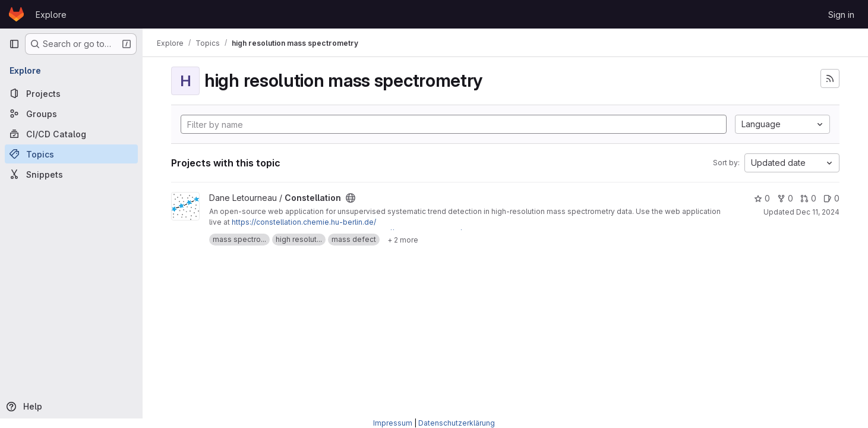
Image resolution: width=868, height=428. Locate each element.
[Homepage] (16, 14)
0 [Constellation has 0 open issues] (831, 198)
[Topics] (71, 154)
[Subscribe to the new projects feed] (830, 78)
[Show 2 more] (403, 240)
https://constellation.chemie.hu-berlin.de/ (304, 222)
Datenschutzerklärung (457, 423)
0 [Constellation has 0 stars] (762, 198)
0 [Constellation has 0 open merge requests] (808, 198)
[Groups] (71, 114)
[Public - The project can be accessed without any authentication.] (351, 198)
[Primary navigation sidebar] (14, 44)
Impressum (393, 423)
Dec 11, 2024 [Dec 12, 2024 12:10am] (818, 212)
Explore (51, 15)
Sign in (841, 15)
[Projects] (71, 93)
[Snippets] (71, 174)
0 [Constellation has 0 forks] (785, 198)
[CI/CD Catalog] (71, 134)
